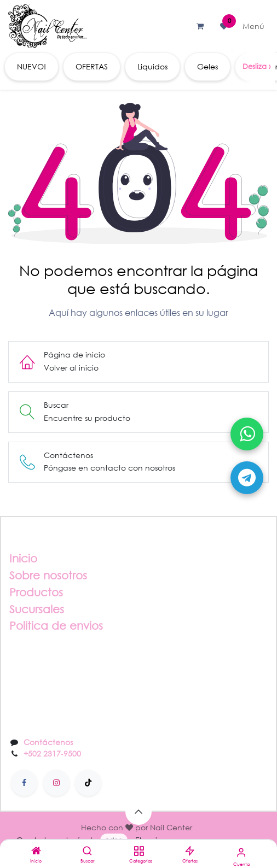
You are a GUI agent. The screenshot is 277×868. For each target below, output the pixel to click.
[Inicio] (36, 851)
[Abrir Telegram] (247, 478)
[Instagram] (56, 783)
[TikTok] (88, 783)
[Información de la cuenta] (241, 852)
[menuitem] (31, 67)
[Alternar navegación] (253, 26)
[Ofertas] (190, 851)
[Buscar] (87, 851)
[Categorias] (139, 851)
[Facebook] (24, 783)
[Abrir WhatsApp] (247, 434)
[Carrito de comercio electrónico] (200, 26)
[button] (138, 812)
